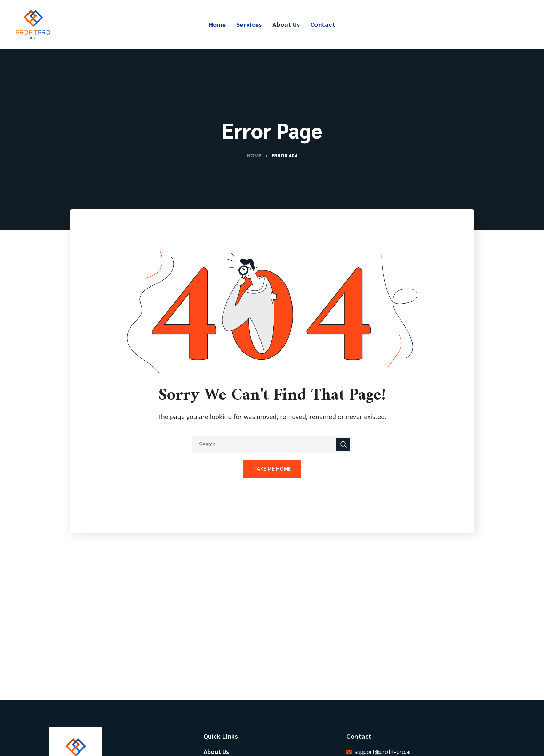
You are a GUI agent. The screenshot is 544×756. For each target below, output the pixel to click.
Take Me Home (272, 469)
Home (254, 155)
